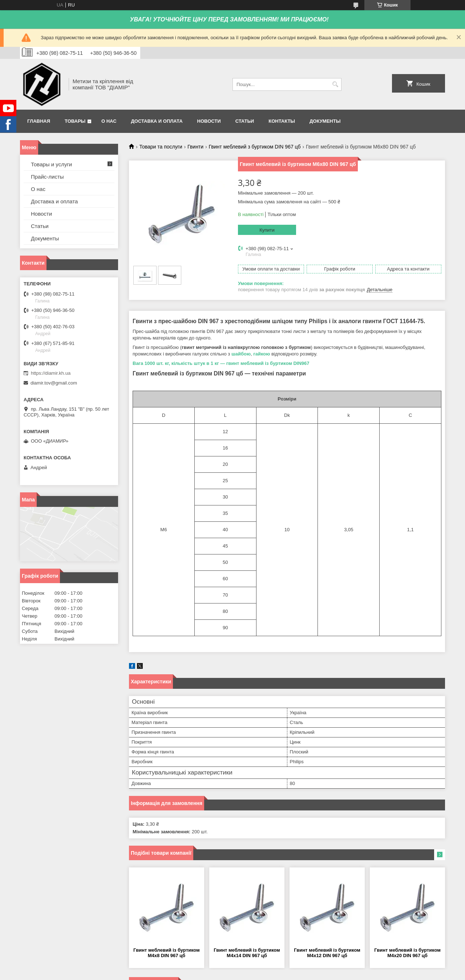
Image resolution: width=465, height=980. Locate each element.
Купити (267, 230)
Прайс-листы (47, 177)
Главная (39, 121)
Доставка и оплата (157, 121)
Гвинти (195, 147)
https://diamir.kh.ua (51, 373)
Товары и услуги (51, 164)
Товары (75, 121)
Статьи (245, 121)
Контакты (282, 121)
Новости (209, 121)
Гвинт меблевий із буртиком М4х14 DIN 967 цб (247, 953)
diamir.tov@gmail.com (54, 383)
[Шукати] (335, 84)
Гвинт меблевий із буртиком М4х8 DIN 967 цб (167, 953)
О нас (109, 121)
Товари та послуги (161, 147)
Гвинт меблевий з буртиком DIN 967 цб (255, 147)
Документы (325, 121)
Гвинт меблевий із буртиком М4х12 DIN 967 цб (327, 953)
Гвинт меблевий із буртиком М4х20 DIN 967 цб (407, 953)
